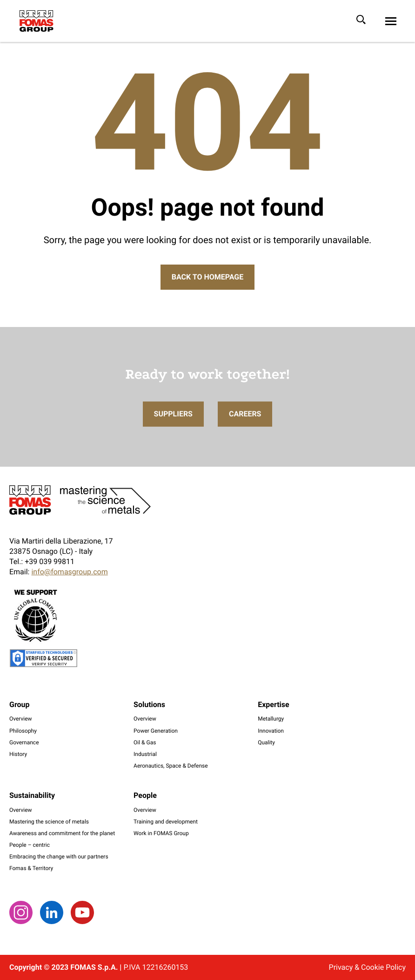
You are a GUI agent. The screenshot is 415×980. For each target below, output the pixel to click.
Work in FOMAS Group (161, 833)
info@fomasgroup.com (69, 572)
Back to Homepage (207, 277)
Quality (266, 742)
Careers (245, 427)
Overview (21, 719)
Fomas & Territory (31, 868)
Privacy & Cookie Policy (367, 967)
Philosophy (23, 731)
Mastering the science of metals (49, 822)
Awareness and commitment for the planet (62, 833)
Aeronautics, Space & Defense (171, 766)
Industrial (145, 754)
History (18, 754)
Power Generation (156, 731)
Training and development (166, 822)
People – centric (30, 845)
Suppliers (173, 427)
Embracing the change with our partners (59, 857)
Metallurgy (271, 719)
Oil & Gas (145, 742)
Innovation (271, 731)
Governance (24, 742)
